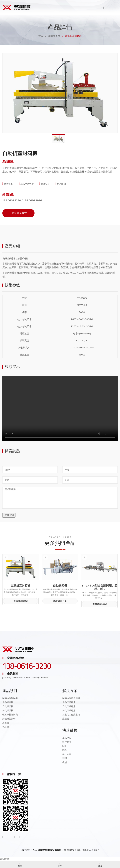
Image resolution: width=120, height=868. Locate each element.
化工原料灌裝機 (10, 715)
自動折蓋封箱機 (12, 259)
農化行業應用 (69, 710)
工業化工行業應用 (71, 715)
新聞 (65, 758)
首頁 (41, 36)
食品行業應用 (69, 702)
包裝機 (6, 727)
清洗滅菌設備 (9, 719)
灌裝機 (66, 719)
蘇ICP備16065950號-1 (88, 850)
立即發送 (9, 515)
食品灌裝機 (8, 702)
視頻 (65, 762)
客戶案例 (67, 742)
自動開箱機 (60, 586)
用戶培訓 (61, 184)
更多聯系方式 (18, 213)
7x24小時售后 (26, 184)
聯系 (65, 750)
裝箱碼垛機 (54, 36)
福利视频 (5, 859)
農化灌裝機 (8, 710)
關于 (65, 746)
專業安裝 (45, 184)
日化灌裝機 (8, 706)
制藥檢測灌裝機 (10, 698)
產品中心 (67, 738)
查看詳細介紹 (20, 601)
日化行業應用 (69, 706)
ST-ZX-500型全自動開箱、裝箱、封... (100, 587)
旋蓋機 (6, 723)
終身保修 (7, 184)
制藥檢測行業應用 (71, 698)
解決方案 (67, 754)
